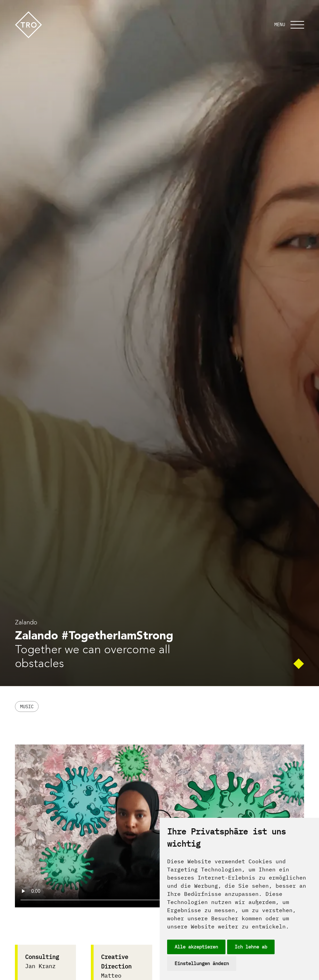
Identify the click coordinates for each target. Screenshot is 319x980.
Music (27, 706)
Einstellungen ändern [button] (202, 963)
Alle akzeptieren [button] (196, 947)
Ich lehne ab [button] (251, 947)
